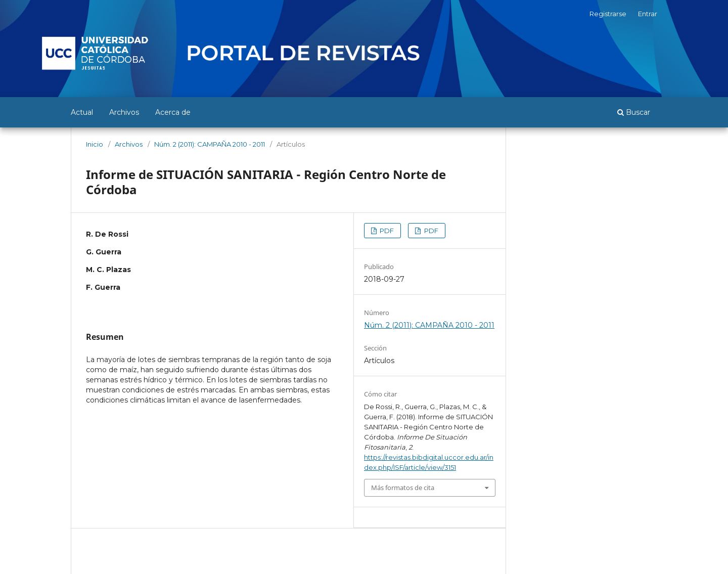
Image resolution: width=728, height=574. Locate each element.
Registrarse (608, 14)
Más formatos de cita (403, 488)
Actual (82, 112)
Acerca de (173, 112)
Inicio (95, 144)
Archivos (124, 112)
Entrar (648, 14)
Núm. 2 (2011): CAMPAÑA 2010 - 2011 (210, 144)
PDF (386, 231)
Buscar (634, 112)
